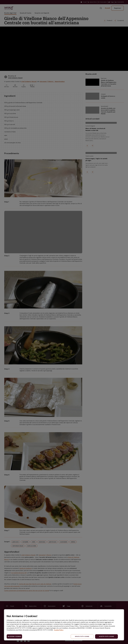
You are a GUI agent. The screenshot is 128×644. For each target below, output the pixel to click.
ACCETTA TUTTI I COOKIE (106, 636)
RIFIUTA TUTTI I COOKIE (82, 636)
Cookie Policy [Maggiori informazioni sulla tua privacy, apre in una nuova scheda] (59, 630)
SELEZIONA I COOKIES (14, 636)
